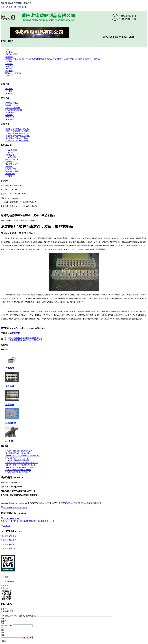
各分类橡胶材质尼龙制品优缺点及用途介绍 (25, 340)
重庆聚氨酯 (63, 503)
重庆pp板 (85, 503)
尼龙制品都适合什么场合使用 (17, 453)
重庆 (22, 521)
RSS (19, 7)
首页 (7, 50)
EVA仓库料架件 (12, 150)
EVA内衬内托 (11, 169)
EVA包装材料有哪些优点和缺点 (18, 472)
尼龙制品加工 (69, 59)
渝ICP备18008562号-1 (12, 519)
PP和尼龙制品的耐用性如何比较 (18, 470)
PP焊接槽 (10, 368)
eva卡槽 (9, 441)
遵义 (46, 521)
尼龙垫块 (9, 162)
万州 (50, 521)
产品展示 (9, 57)
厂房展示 (4, 549)
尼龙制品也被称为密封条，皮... (18, 134)
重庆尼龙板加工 (12, 164)
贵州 (30, 521)
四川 (26, 521)
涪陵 (34, 521)
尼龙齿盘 (9, 176)
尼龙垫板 (10, 386)
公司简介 (9, 54)
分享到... (4, 588)
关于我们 (9, 52)
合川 (38, 521)
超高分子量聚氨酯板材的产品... (18, 129)
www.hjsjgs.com (12, 198)
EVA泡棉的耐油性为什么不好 (17, 458)
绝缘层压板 (87, 59)
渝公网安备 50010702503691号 (14, 508)
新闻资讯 (25, 220)
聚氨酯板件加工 (12, 59)
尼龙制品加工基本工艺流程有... (18, 138)
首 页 (16, 220)
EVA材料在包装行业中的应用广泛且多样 (22, 463)
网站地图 (13, 7)
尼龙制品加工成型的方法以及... (18, 141)
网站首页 (4, 536)
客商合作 (9, 75)
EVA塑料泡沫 (11, 157)
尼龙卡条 (9, 153)
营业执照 (6, 526)
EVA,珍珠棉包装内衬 (55, 59)
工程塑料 (79, 59)
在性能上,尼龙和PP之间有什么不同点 (20, 465)
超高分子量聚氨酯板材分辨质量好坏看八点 (25, 338)
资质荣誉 (9, 61)
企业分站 (4, 7)
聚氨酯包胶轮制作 (13, 171)
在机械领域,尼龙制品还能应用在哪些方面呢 (23, 456)
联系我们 (17, 54)
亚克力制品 (97, 59)
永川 (54, 521)
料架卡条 (9, 167)
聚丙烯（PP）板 (25, 59)
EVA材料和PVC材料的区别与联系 (19, 451)
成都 (42, 521)
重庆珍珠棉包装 (74, 503)
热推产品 (4, 521)
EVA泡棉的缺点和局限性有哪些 (18, 460)
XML (24, 7)
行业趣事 (9, 91)
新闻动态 (9, 89)
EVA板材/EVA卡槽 (39, 59)
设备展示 (9, 66)
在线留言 (9, 68)
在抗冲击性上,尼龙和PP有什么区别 (19, 467)
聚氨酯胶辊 (10, 155)
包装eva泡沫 (10, 174)
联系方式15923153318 (14, 73)
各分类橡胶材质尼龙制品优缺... (18, 136)
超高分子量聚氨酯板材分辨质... (18, 131)
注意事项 (9, 93)
